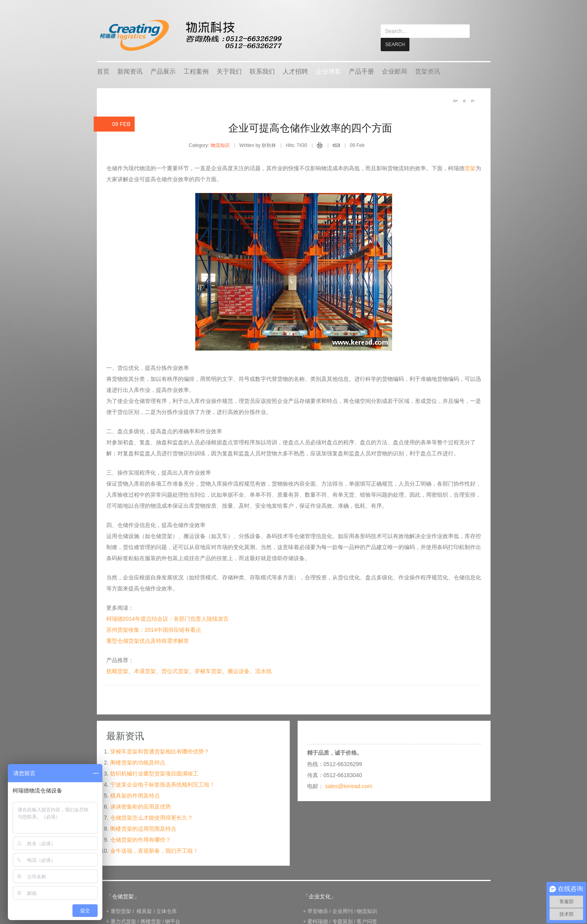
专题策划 (343, 921)
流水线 (263, 671)
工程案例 (196, 71)
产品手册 (361, 71)
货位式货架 (175, 671)
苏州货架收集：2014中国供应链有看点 (154, 629)
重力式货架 (123, 921)
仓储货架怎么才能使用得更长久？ (152, 817)
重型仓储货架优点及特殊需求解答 (148, 640)
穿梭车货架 (208, 671)
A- (473, 100)
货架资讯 (428, 71)
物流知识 (220, 145)
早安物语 (318, 911)
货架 (470, 168)
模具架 (144, 911)
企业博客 (328, 71)
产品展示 (163, 71)
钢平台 (173, 921)
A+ (456, 100)
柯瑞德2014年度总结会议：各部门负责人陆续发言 (168, 618)
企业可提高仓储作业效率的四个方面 (310, 128)
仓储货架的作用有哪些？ (141, 839)
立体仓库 (167, 911)
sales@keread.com (348, 786)
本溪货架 (145, 671)
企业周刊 (343, 911)
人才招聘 (295, 71)
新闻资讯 (130, 71)
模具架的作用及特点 (135, 795)
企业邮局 (394, 71)
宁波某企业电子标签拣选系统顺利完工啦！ (163, 784)
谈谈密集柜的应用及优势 (141, 806)
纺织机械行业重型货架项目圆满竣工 (154, 773)
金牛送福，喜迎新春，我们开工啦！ (154, 850)
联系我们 (262, 71)
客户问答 (367, 921)
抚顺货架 (117, 671)
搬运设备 (239, 671)
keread (190, 35)
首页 (103, 71)
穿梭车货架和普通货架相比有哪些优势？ (160, 751)
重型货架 (121, 911)
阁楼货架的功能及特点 (138, 762)
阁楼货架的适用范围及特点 (143, 828)
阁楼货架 (151, 921)
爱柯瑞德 (318, 921)
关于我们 (229, 71)
